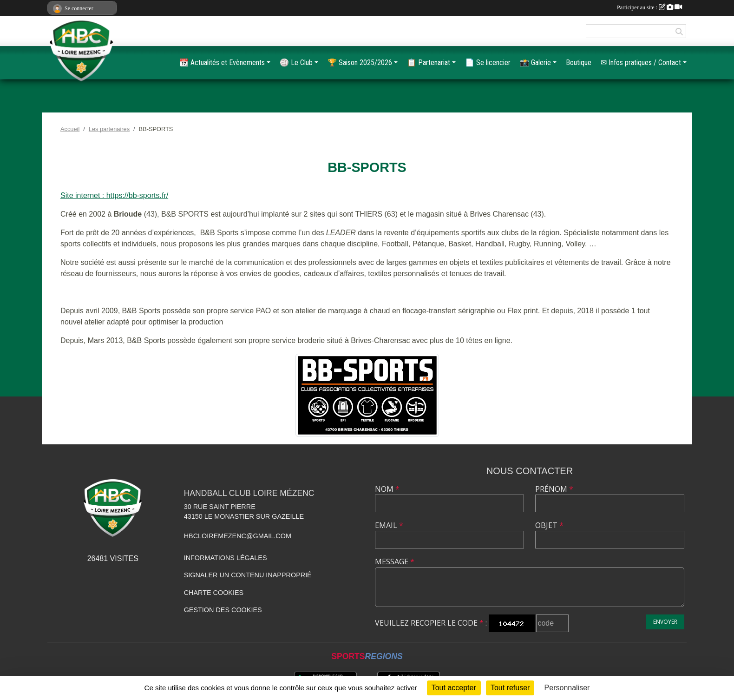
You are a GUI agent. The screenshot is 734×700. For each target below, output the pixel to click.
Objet (549, 525)
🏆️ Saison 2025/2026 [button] (360, 63)
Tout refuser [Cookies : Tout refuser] (510, 688)
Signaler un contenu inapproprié (248, 575)
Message (395, 561)
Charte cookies (214, 593)
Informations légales (226, 558)
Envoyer (665, 622)
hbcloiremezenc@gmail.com (238, 536)
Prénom (554, 489)
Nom (387, 489)
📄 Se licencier (488, 63)
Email (389, 525)
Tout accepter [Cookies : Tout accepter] (454, 688)
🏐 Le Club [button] (296, 63)
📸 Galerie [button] (535, 63)
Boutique (579, 63)
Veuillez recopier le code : (431, 623)
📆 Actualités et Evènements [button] (222, 63)
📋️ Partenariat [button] (429, 63)
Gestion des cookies (223, 610)
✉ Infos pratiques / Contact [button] (641, 63)
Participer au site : (649, 7)
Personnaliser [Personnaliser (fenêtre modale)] (567, 688)
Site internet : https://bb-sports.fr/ (114, 195)
